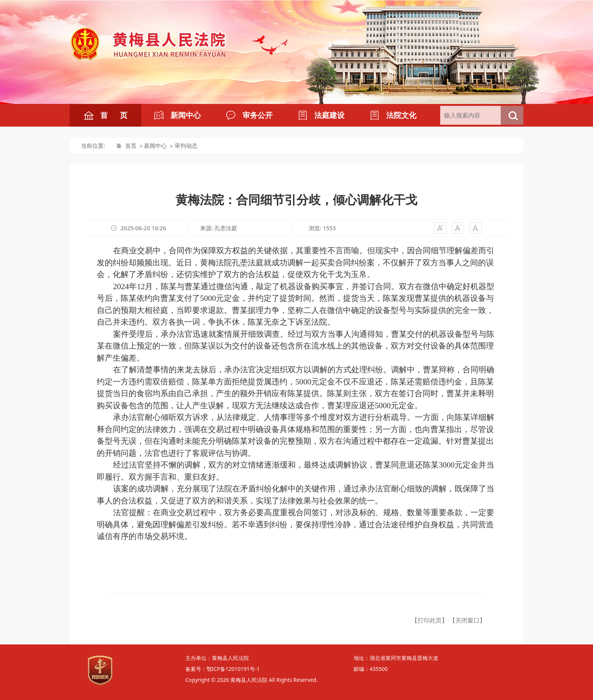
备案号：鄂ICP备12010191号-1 (223, 669)
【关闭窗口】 (467, 620)
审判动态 (186, 146)
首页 (131, 146)
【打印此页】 (430, 620)
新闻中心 (155, 146)
